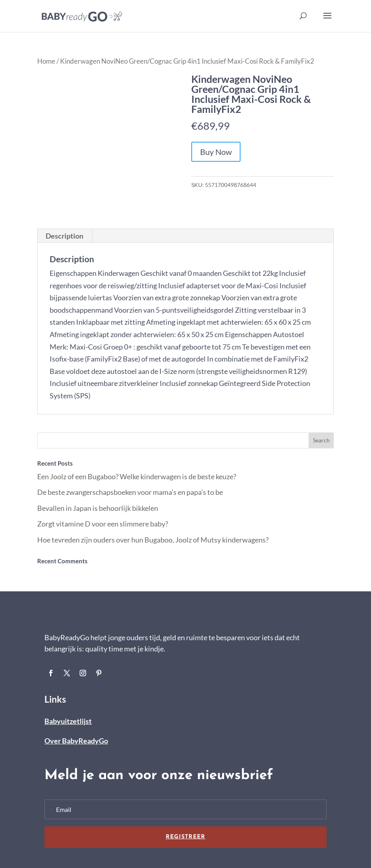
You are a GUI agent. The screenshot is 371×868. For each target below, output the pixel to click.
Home (46, 61)
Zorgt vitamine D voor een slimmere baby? (103, 524)
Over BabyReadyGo (76, 741)
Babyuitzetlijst (68, 721)
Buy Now (216, 152)
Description (64, 236)
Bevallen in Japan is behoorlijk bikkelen (98, 508)
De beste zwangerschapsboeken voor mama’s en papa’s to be (130, 492)
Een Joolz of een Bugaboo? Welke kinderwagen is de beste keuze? (137, 476)
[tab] (65, 236)
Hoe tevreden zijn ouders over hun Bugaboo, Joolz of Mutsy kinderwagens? (153, 540)
